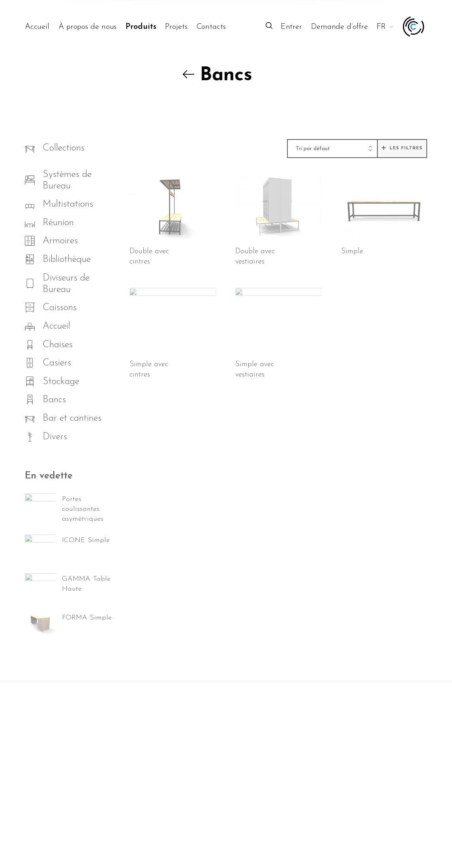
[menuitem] (42, 27)
